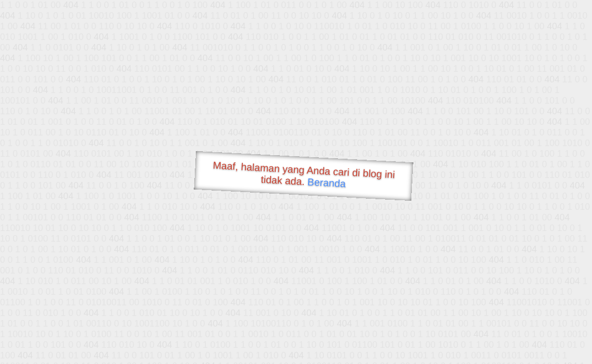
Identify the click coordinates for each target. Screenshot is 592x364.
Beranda (327, 183)
